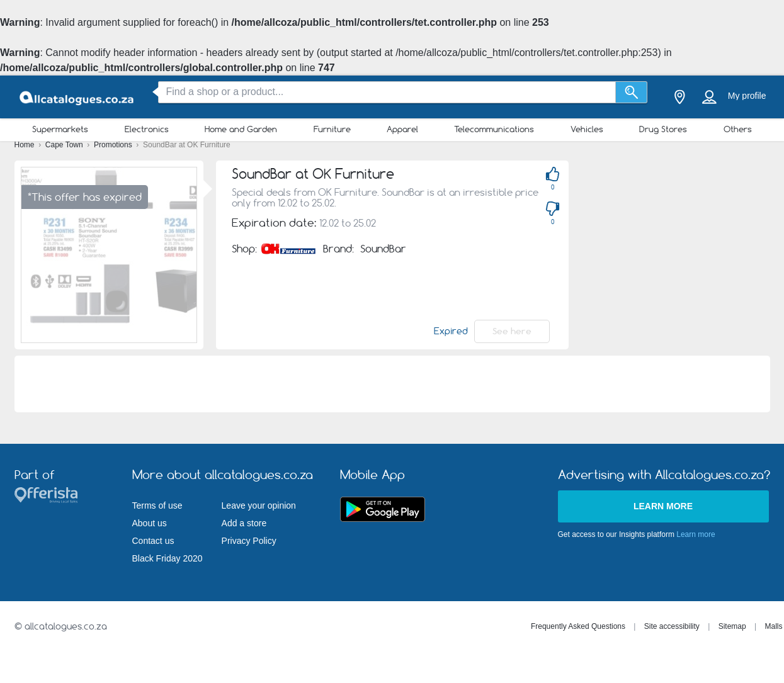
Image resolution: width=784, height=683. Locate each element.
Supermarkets (60, 129)
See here (512, 331)
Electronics (147, 129)
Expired (451, 331)
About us (150, 523)
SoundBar (383, 249)
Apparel (402, 129)
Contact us (153, 541)
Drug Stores (663, 129)
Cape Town (65, 145)
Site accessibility (672, 626)
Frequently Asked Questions (578, 626)
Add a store (244, 523)
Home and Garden (241, 129)
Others (738, 129)
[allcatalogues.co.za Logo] (77, 97)
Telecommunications (494, 129)
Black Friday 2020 (168, 558)
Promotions (114, 145)
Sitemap (732, 626)
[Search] (631, 92)
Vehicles (587, 129)
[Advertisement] (392, 384)
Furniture (332, 129)
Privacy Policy (249, 541)
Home (26, 145)
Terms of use (157, 505)
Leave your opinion (259, 505)
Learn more (663, 506)
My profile (747, 96)
